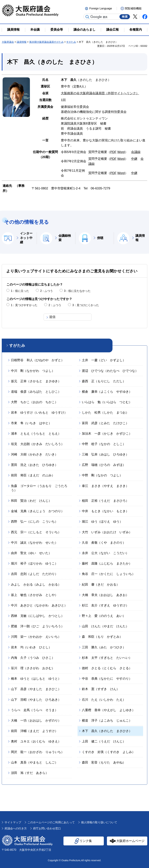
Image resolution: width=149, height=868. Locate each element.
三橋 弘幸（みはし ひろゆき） (105, 454)
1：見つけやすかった (24, 305)
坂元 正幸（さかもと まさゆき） (36, 381)
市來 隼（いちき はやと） (31, 423)
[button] (100, 8)
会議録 (136, 152)
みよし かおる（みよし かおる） (36, 585)
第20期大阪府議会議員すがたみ (46, 42)
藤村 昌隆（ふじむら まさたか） (107, 563)
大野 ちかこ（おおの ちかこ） (34, 402)
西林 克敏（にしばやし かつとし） (38, 616)
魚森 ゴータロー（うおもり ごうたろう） (39, 488)
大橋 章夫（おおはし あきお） (105, 595)
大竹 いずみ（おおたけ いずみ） (107, 532)
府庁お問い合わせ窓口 (47, 828)
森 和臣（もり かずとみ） (102, 637)
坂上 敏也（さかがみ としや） (34, 595)
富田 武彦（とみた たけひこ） (105, 423)
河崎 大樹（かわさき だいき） (34, 454)
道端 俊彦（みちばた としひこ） (36, 392)
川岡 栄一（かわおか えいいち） (36, 637)
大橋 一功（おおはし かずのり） (36, 721)
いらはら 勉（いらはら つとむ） (107, 402)
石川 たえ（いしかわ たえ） (104, 700)
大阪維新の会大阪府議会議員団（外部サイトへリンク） (100, 93)
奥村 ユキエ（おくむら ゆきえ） (36, 741)
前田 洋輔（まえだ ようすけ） (34, 731)
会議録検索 (65, 238)
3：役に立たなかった (77, 291)
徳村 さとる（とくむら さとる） (107, 668)
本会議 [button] (35, 30)
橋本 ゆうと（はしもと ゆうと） (36, 679)
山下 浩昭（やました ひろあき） (36, 700)
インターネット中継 (26, 238)
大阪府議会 (8, 42)
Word (121, 152)
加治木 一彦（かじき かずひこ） (107, 434)
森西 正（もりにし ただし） (104, 381)
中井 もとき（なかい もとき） (105, 511)
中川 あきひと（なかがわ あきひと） (39, 605)
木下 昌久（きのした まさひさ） (107, 731)
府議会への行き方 (16, 828)
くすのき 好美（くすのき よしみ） (108, 752)
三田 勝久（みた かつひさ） (104, 647)
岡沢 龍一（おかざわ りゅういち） (38, 752)
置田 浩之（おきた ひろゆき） (34, 465)
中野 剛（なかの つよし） (102, 475)
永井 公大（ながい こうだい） (105, 553)
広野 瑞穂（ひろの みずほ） (104, 465)
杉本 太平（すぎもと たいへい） (107, 658)
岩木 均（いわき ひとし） (31, 647)
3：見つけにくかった (86, 305)
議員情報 (22, 42)
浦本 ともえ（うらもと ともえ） (36, 434)
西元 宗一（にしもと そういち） (36, 532)
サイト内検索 (87, 17)
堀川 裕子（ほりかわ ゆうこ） (34, 563)
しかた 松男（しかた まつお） (105, 413)
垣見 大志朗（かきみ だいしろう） (38, 444)
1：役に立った (20, 291)
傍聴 (100, 238)
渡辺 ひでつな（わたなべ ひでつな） (110, 371)
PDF (113, 152)
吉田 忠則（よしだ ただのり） (34, 574)
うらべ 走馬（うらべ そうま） (34, 710)
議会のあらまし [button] (84, 30)
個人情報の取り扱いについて (99, 822)
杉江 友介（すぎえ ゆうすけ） (105, 605)
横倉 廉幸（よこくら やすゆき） (107, 392)
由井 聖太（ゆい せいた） (31, 553)
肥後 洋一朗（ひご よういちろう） (38, 626)
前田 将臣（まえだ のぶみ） (33, 475)
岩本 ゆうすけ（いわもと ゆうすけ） (39, 413)
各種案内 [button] (136, 30)
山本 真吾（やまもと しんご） (34, 762)
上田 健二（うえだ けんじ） (104, 741)
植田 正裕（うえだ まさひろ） (105, 501)
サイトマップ (13, 822)
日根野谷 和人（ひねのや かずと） (38, 360)
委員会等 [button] (57, 30)
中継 (134, 159)
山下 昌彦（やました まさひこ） (36, 689)
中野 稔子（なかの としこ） (104, 444)
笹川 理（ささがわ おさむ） (33, 668)
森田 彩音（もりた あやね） (104, 762)
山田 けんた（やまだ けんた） (105, 626)
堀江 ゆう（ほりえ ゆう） (102, 522)
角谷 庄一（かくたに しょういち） (108, 574)
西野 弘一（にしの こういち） (34, 522)
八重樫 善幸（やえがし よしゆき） (108, 710)
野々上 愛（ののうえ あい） (104, 616)
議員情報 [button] (13, 30)
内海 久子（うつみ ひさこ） (33, 658)
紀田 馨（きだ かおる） (101, 585)
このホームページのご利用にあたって (51, 822)
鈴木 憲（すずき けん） (101, 689)
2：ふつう (47, 291)
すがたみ (71, 42)
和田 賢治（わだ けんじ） (31, 501)
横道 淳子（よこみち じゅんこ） (107, 721)
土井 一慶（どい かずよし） (104, 360)
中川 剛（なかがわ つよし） (33, 371)
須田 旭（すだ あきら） (30, 773)
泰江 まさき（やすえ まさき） (105, 486)
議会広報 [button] (112, 30)
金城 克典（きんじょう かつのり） (38, 511)
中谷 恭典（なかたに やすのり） (107, 679)
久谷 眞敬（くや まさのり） (104, 543)
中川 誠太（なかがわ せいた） (34, 543)
